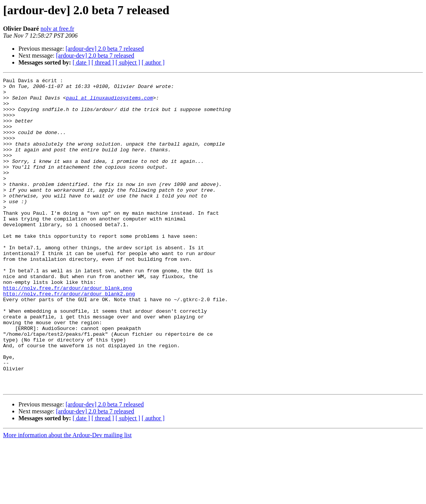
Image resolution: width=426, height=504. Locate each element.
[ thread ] (103, 62)
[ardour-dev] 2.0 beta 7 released (105, 49)
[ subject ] (128, 62)
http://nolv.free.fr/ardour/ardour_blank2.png (69, 337)
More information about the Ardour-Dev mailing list (67, 497)
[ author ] (153, 62)
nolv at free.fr (57, 29)
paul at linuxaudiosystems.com (109, 102)
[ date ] (81, 62)
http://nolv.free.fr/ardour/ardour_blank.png (67, 330)
